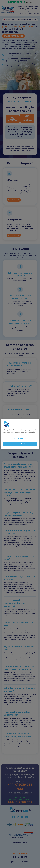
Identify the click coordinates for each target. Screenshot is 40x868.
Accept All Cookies (20, 444)
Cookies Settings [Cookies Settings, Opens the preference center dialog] (20, 438)
